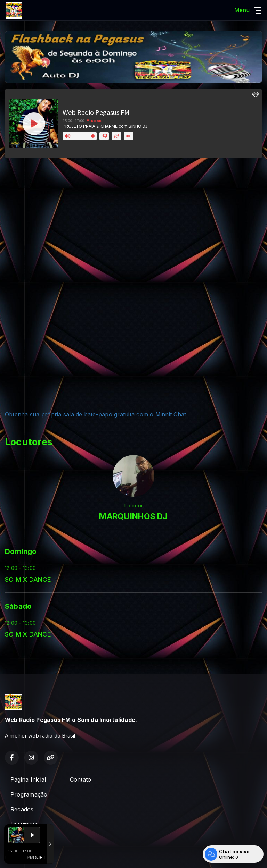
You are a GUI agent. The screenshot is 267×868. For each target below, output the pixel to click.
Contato (81, 779)
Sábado (18, 606)
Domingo (21, 551)
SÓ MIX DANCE (28, 579)
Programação (29, 794)
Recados (22, 809)
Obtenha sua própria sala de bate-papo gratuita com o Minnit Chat (95, 414)
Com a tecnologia (29, 855)
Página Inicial (28, 779)
